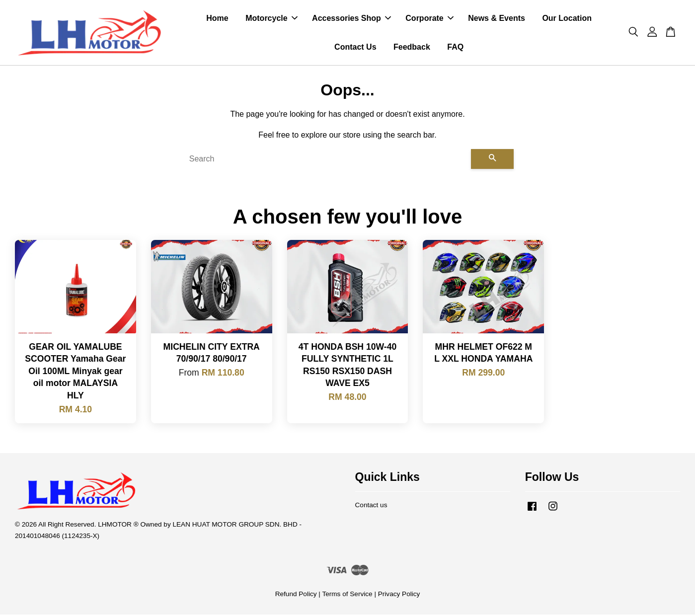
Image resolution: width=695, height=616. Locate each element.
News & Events (497, 19)
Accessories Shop (351, 19)
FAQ (455, 47)
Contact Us (355, 47)
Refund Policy (296, 595)
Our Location (567, 19)
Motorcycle (271, 19)
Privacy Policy (399, 595)
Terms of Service (347, 595)
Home (217, 19)
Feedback (412, 47)
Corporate (429, 19)
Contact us (371, 506)
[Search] (326, 160)
